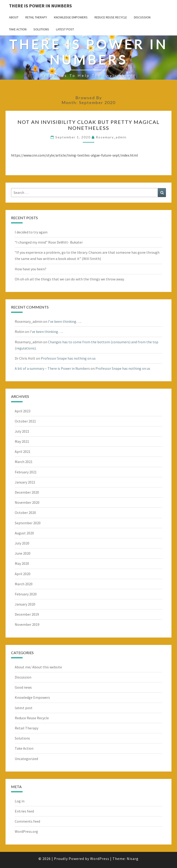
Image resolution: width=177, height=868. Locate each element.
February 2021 (26, 472)
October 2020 (25, 513)
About (14, 17)
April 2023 (23, 411)
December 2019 (27, 614)
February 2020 (26, 594)
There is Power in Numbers (40, 6)
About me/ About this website (38, 667)
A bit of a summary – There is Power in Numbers (52, 368)
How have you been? (31, 269)
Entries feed (24, 811)
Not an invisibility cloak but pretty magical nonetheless (89, 125)
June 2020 (23, 553)
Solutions (41, 29)
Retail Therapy (36, 17)
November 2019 (27, 624)
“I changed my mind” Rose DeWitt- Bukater (49, 242)
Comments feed (27, 821)
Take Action (18, 29)
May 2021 (22, 441)
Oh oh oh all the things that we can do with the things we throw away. (70, 279)
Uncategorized (26, 759)
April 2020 (23, 574)
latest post (65, 29)
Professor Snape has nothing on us (68, 358)
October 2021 (25, 421)
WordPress (100, 859)
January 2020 (25, 604)
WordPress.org (26, 831)
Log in (20, 801)
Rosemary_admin (111, 137)
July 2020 (22, 543)
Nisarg (133, 859)
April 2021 (23, 451)
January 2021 (25, 482)
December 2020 (27, 492)
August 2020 (24, 533)
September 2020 (28, 523)
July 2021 (22, 431)
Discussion (142, 17)
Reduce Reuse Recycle (111, 17)
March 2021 (24, 462)
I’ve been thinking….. (65, 321)
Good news (23, 687)
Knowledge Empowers (71, 17)
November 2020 (27, 502)
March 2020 (24, 584)
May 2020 (22, 563)
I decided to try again (31, 232)
